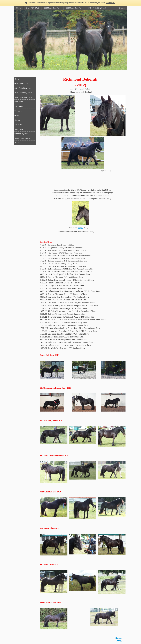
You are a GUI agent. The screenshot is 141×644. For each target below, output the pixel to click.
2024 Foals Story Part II (75, 8)
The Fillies (18, 125)
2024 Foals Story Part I (53, 8)
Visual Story (19, 102)
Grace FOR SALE (32, 8)
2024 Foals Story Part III (97, 8)
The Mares (18, 111)
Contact (17, 120)
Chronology (19, 129)
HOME (119, 641)
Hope (80, 228)
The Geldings (19, 106)
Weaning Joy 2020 (21, 134)
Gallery (17, 143)
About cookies (110, 3)
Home (19, 8)
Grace (17, 115)
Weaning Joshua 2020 (23, 138)
